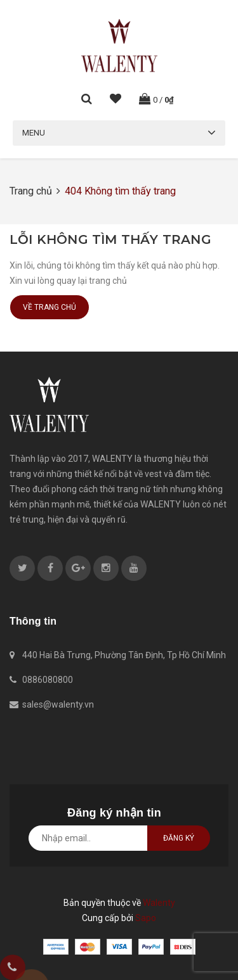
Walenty (159, 903)
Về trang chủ (50, 307)
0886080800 (48, 680)
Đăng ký (179, 838)
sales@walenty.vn (58, 704)
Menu (34, 133)
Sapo (146, 918)
